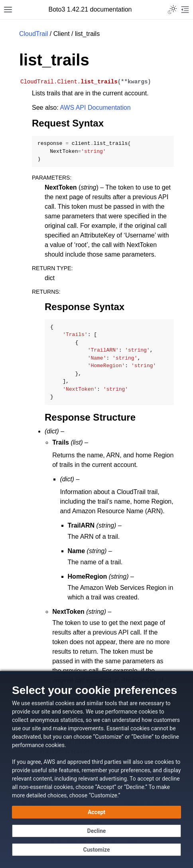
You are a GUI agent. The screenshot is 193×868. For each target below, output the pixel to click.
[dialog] (96, 769)
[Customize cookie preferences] (96, 850)
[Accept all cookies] (96, 812)
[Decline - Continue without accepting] (96, 831)
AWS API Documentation (95, 108)
